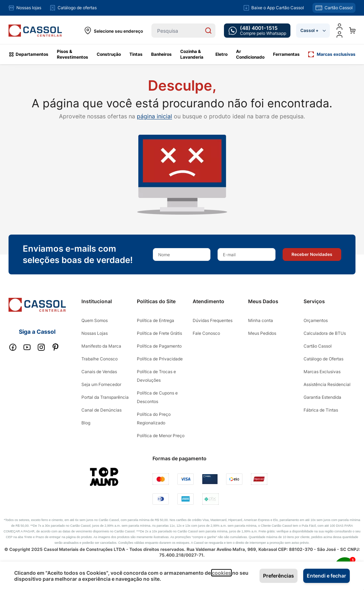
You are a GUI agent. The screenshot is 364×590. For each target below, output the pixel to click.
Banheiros (161, 54)
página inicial (154, 116)
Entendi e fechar (326, 576)
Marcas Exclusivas (322, 372)
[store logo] (35, 31)
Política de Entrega (156, 320)
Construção (109, 54)
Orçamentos (316, 320)
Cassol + (313, 30)
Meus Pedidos (262, 333)
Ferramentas (286, 54)
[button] (312, 254)
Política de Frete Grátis (159, 333)
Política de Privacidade (160, 359)
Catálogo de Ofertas (323, 359)
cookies (221, 573)
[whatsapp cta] (257, 31)
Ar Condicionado (250, 54)
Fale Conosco (206, 333)
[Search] (208, 31)
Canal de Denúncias (101, 410)
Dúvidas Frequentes (213, 320)
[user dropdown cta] (339, 34)
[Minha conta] (339, 27)
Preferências (279, 576)
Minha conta (261, 320)
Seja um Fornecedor (101, 384)
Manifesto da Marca (101, 346)
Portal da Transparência (105, 397)
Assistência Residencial (327, 384)
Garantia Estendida (322, 397)
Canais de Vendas (99, 372)
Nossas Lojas (95, 333)
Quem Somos (95, 320)
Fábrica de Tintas (321, 410)
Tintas (136, 54)
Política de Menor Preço (161, 436)
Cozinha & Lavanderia (192, 54)
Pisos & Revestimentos (73, 54)
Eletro (221, 54)
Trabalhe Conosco (100, 359)
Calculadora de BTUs (325, 333)
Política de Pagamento (159, 346)
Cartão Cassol (318, 346)
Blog (86, 423)
